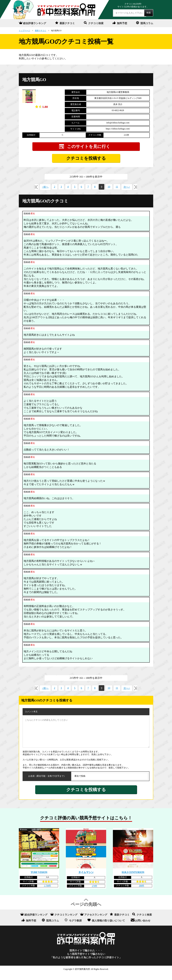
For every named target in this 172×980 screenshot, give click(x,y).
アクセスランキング (96, 922)
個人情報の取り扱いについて (108, 928)
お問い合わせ (143, 928)
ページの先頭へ (86, 912)
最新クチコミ (67, 23)
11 (117, 194)
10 (109, 194)
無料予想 (122, 23)
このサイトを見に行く (89, 154)
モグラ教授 (75, 928)
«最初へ (37, 194)
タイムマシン (86, 879)
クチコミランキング (66, 922)
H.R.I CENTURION (133, 879)
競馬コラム (147, 23)
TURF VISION (39, 879)
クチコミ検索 (96, 23)
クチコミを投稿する (86, 165)
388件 (141, 893)
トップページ (24, 31)
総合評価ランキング (35, 23)
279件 (94, 893)
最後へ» (135, 194)
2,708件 (47, 893)
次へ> (127, 194)
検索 (149, 13)
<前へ (45, 194)
